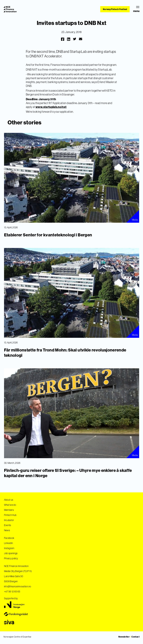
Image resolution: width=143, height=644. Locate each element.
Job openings (11, 553)
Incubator (9, 520)
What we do (10, 505)
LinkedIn (9, 543)
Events (8, 525)
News (7, 530)
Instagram (9, 548)
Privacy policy (11, 558)
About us (9, 500)
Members (9, 510)
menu (136, 9)
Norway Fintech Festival (115, 9)
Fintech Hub (10, 515)
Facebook (9, 538)
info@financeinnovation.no (18, 586)
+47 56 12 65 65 (12, 592)
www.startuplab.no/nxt (51, 107)
